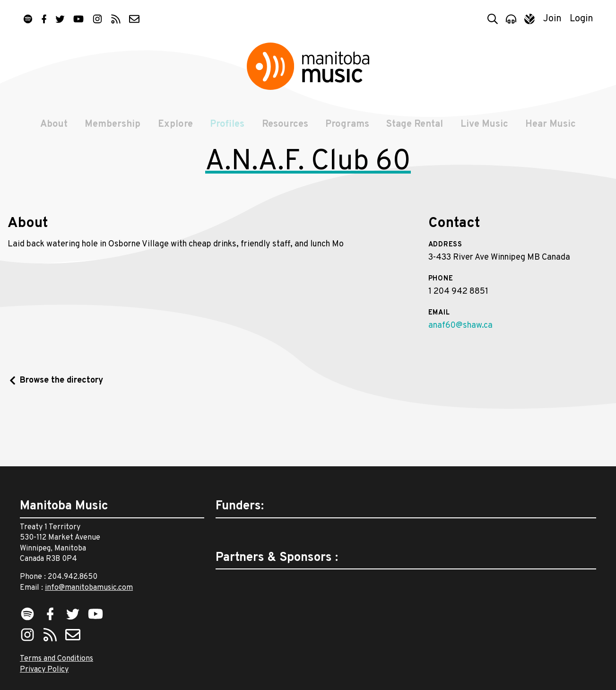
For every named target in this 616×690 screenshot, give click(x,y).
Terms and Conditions (56, 659)
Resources (285, 129)
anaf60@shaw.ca (460, 380)
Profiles (227, 129)
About (53, 129)
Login (581, 19)
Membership (112, 129)
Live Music (485, 129)
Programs (348, 129)
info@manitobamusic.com (89, 588)
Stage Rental (416, 129)
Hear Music (552, 129)
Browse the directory (61, 435)
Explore (175, 129)
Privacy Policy (44, 670)
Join (552, 19)
